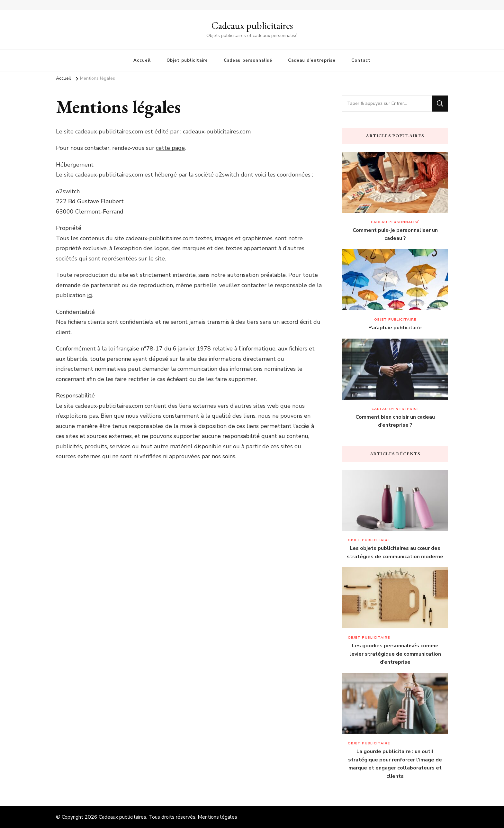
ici (90, 295)
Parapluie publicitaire (395, 328)
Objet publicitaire (187, 60)
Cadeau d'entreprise (395, 409)
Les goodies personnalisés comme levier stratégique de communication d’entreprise (395, 654)
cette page (170, 148)
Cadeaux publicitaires (252, 26)
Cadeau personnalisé (248, 60)
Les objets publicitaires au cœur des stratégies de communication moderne (395, 552)
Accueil (142, 60)
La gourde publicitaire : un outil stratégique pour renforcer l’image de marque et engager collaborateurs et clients (395, 764)
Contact (361, 60)
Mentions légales (217, 817)
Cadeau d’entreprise (312, 60)
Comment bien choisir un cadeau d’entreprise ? (395, 421)
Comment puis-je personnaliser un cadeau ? (395, 234)
